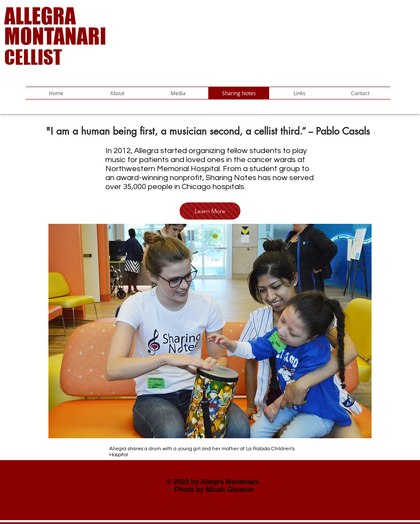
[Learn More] (210, 211)
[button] (178, 93)
